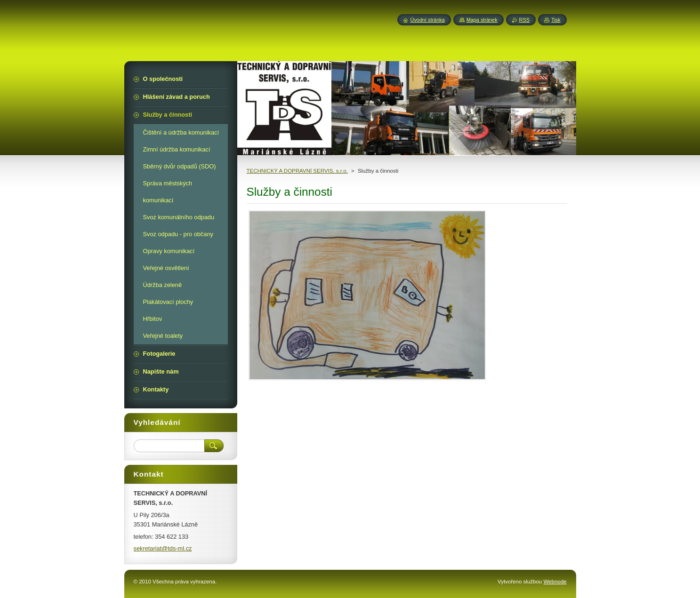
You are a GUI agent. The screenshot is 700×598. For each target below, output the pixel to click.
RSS (524, 20)
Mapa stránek (482, 20)
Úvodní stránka (428, 20)
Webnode (555, 582)
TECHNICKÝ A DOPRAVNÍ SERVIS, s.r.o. (297, 171)
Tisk (556, 20)
